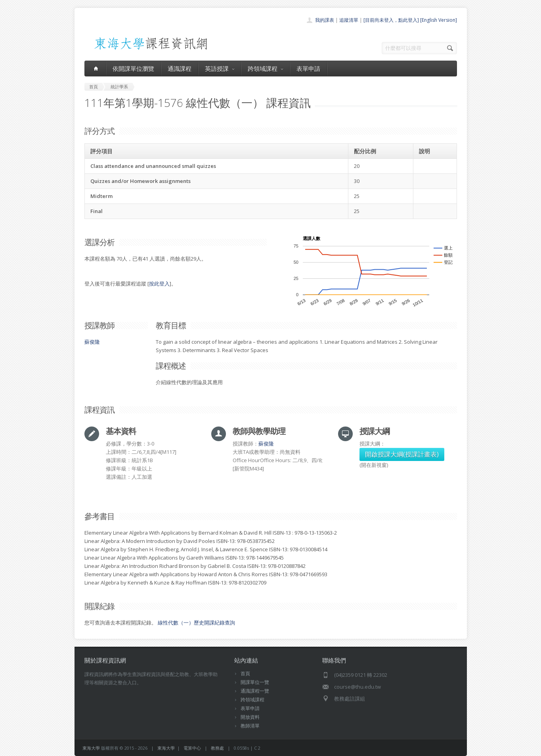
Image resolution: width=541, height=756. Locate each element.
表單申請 (308, 69)
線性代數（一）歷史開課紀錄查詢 (196, 623)
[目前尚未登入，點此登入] (391, 20)
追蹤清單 (349, 20)
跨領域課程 (265, 69)
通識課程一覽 (255, 691)
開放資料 (250, 717)
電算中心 (192, 748)
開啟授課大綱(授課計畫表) (402, 454)
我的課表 (325, 20)
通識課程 (180, 69)
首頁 (245, 673)
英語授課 (220, 69)
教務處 (217, 748)
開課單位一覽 (255, 682)
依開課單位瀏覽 (133, 69)
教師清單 (250, 726)
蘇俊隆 (92, 342)
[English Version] (439, 20)
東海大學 (91, 748)
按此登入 (159, 284)
